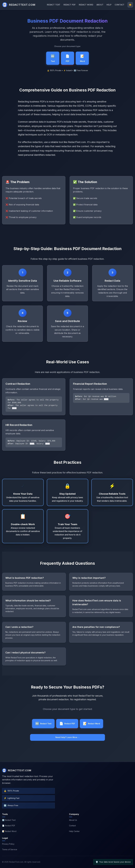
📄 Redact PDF (9, 826)
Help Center (74, 831)
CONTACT (120, 5)
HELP (109, 5)
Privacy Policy (8, 844)
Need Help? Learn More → (67, 737)
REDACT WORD (86, 5)
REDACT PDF (70, 5)
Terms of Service (10, 849)
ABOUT (100, 5)
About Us (73, 820)
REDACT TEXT (54, 5)
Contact (72, 826)
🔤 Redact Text (9, 820)
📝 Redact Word (9, 831)
